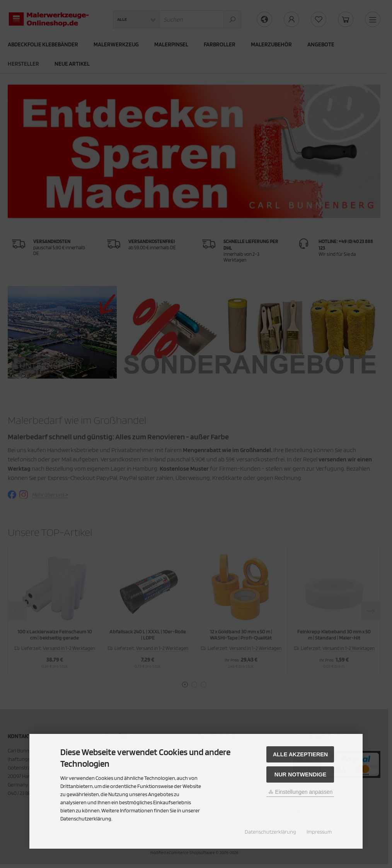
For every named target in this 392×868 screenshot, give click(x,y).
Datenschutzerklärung (270, 832)
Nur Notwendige (300, 774)
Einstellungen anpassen (301, 792)
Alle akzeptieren (301, 754)
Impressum (319, 832)
